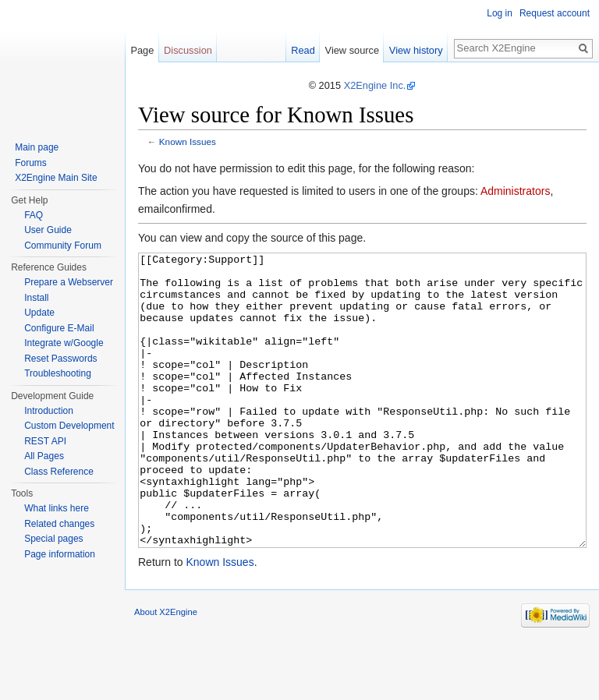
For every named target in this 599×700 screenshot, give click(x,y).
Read (303, 50)
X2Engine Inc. (375, 85)
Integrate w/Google (64, 343)
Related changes (59, 524)
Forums (31, 163)
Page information (60, 554)
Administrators (515, 191)
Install (36, 298)
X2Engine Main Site (56, 178)
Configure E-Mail (59, 328)
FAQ (34, 215)
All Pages (44, 456)
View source (352, 50)
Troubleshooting (58, 373)
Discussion (188, 50)
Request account (555, 13)
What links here (57, 508)
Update (39, 313)
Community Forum (63, 246)
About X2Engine (166, 670)
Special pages (53, 539)
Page (142, 50)
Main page (37, 147)
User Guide (48, 230)
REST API (45, 441)
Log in (500, 13)
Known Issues (188, 141)
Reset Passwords (60, 359)
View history (416, 50)
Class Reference (59, 472)
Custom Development (69, 426)
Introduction (49, 411)
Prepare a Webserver (69, 282)
